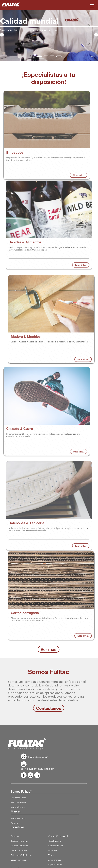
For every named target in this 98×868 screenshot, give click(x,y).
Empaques (16, 836)
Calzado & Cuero (19, 850)
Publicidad (53, 850)
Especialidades (55, 865)
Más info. (81, 256)
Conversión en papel (58, 836)
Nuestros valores (18, 798)
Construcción (55, 841)
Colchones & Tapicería (21, 855)
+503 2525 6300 (34, 757)
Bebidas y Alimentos (20, 841)
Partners (14, 823)
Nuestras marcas (18, 818)
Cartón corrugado (19, 860)
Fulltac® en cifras (18, 802)
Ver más (49, 649)
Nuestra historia (18, 807)
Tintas (51, 855)
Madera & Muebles (19, 846)
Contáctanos (49, 708)
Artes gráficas (55, 860)
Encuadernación (56, 846)
